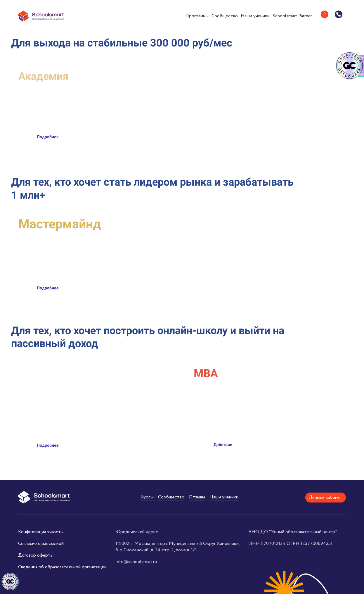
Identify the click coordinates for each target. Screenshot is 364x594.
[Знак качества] (10, 582)
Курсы (147, 497)
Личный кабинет (326, 497)
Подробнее (48, 137)
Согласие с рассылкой (41, 544)
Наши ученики (255, 16)
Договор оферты (36, 555)
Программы (197, 16)
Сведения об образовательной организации (62, 567)
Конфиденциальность (40, 532)
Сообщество (225, 16)
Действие (223, 445)
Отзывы (197, 497)
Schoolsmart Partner (292, 16)
